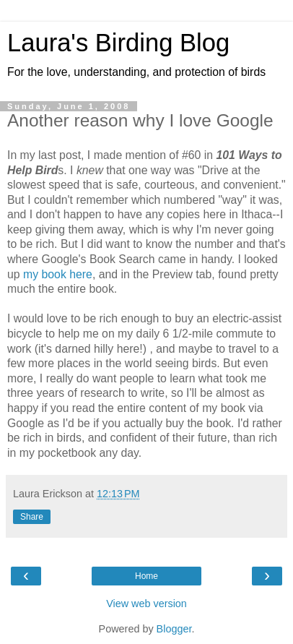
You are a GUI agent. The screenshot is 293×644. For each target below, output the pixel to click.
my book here (58, 274)
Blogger (174, 629)
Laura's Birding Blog (118, 43)
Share (32, 517)
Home (146, 576)
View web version (146, 604)
